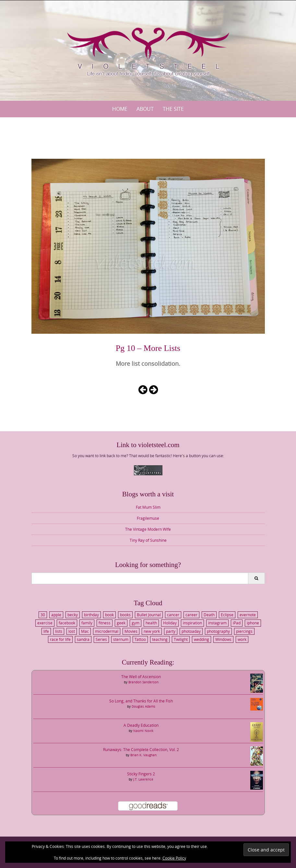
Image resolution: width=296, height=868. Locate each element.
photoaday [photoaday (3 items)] (191, 631)
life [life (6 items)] (46, 631)
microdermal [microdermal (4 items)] (107, 631)
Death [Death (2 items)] (209, 615)
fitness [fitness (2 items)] (105, 623)
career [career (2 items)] (191, 615)
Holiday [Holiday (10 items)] (170, 623)
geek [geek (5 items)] (121, 623)
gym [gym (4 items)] (136, 623)
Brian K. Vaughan (143, 755)
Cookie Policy (174, 858)
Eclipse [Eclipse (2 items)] (227, 615)
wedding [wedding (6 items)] (201, 639)
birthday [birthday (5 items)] (91, 615)
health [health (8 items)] (151, 623)
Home (120, 109)
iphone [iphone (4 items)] (253, 623)
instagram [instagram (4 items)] (217, 623)
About (145, 109)
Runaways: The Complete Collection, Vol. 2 (141, 749)
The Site (173, 109)
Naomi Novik (143, 731)
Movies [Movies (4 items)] (131, 631)
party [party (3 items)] (171, 631)
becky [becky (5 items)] (73, 615)
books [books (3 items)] (125, 615)
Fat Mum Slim (148, 507)
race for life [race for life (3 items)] (60, 639)
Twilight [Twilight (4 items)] (181, 639)
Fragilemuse (148, 518)
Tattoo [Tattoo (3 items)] (140, 639)
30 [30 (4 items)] (43, 615)
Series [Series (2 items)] (101, 639)
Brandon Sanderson (143, 682)
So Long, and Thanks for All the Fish (141, 701)
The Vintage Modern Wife (148, 529)
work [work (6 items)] (242, 639)
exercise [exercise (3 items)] (45, 623)
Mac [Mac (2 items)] (85, 631)
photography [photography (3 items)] (218, 631)
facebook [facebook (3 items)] (67, 623)
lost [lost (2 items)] (72, 631)
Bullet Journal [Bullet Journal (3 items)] (149, 615)
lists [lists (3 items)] (59, 631)
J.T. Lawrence (143, 779)
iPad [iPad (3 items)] (237, 623)
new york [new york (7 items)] (152, 631)
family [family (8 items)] (87, 623)
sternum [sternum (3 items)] (121, 639)
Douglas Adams (143, 706)
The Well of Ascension (141, 677)
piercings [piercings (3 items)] (244, 631)
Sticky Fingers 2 (141, 774)
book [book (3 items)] (109, 615)
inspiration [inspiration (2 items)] (192, 623)
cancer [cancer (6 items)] (173, 615)
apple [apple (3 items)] (56, 615)
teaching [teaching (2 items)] (160, 639)
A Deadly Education (141, 725)
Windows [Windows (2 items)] (223, 639)
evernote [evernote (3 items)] (248, 615)
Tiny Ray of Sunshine (148, 540)
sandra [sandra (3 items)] (83, 639)
